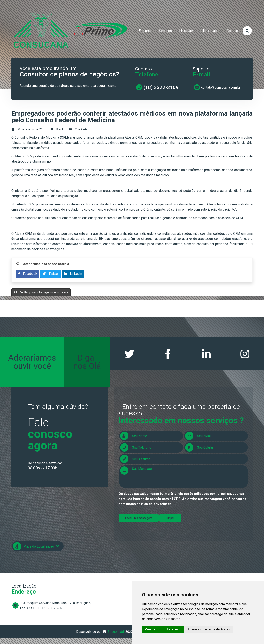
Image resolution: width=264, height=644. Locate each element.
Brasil (60, 129)
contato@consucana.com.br (221, 87)
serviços (165, 31)
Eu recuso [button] (173, 629)
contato (232, 31)
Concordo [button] (152, 629)
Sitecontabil (116, 633)
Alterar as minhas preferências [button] (209, 629)
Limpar (170, 520)
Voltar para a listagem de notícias (41, 292)
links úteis (187, 31)
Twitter (51, 274)
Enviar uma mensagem (139, 520)
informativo (211, 31)
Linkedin (73, 274)
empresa (145, 31)
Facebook (28, 274)
